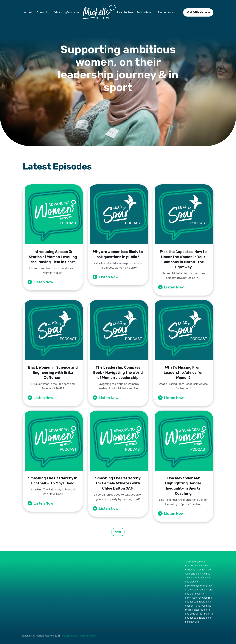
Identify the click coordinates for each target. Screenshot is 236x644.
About (28, 12)
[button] (67, 12)
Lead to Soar (125, 12)
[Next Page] (118, 532)
